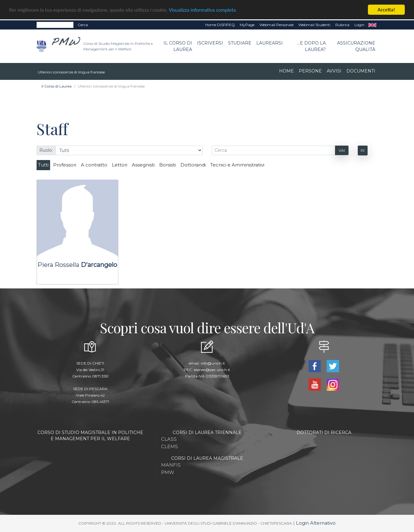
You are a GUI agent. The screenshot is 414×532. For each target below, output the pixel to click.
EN (372, 25)
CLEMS (170, 446)
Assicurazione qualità (356, 46)
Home (286, 71)
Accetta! (386, 10)
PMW (168, 472)
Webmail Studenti (314, 25)
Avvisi (334, 71)
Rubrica (342, 25)
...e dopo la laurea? (311, 46)
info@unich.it (213, 363)
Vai (342, 150)
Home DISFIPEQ (220, 25)
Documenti (361, 71)
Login (359, 25)
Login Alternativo (316, 523)
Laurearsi (270, 43)
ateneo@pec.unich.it (212, 370)
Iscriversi (210, 43)
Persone (310, 71)
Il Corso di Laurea (178, 46)
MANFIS (171, 465)
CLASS (169, 439)
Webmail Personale (276, 25)
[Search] (55, 25)
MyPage (247, 25)
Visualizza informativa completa (203, 10)
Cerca (83, 25)
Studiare (240, 43)
